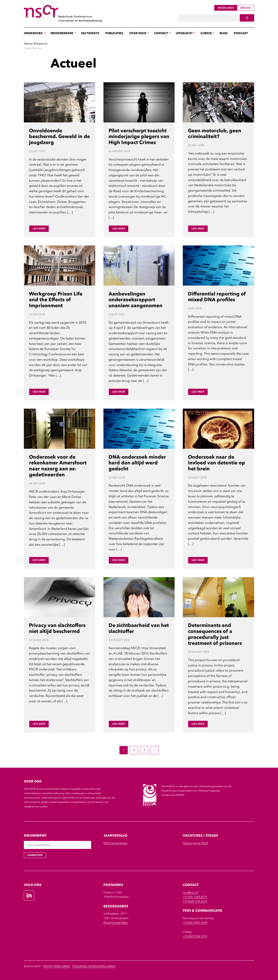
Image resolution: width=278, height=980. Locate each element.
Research (41, 43)
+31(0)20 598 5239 (195, 901)
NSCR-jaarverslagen (115, 843)
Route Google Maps (116, 922)
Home (28, 43)
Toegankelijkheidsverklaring (94, 966)
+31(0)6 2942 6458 (195, 922)
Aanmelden (35, 855)
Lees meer (39, 229)
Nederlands (226, 8)
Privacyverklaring (56, 966)
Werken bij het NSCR (195, 843)
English (246, 8)
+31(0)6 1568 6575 (195, 897)
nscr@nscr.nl (191, 892)
